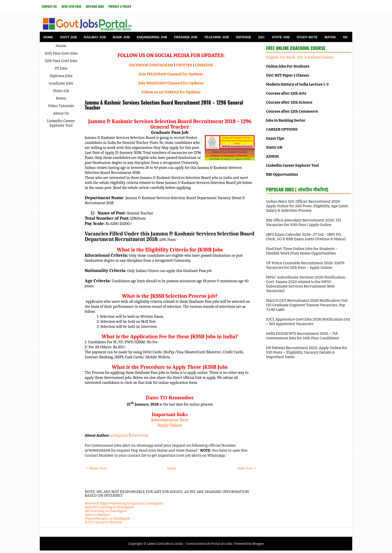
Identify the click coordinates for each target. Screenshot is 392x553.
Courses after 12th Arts (286, 93)
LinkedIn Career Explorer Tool (61, 123)
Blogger (258, 544)
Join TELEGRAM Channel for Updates (171, 74)
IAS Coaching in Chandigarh (106, 511)
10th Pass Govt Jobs (61, 53)
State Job (281, 37)
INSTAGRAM (162, 65)
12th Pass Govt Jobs (61, 61)
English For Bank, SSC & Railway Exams (300, 57)
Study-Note (307, 37)
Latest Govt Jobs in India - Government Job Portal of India (189, 544)
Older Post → (246, 468)
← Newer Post (96, 468)
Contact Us (49, 6)
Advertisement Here (170, 420)
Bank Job (121, 37)
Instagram (119, 435)
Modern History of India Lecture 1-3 (297, 84)
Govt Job (68, 37)
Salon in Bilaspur (97, 515)
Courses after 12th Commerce (292, 111)
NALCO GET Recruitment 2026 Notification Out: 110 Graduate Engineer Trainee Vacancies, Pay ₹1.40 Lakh (307, 305)
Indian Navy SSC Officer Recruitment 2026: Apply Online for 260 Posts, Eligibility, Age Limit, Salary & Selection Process (307, 206)
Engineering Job (152, 37)
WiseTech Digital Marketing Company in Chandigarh (124, 503)
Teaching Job (216, 37)
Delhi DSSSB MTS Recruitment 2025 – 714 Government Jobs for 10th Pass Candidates (302, 336)
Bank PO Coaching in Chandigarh (109, 507)
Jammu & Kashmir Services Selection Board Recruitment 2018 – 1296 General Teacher (164, 105)
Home (48, 37)
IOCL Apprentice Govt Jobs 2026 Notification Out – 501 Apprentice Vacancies (308, 322)
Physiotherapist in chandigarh (107, 518)
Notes (61, 98)
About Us (61, 113)
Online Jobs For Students (288, 66)
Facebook (140, 435)
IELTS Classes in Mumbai (103, 522)
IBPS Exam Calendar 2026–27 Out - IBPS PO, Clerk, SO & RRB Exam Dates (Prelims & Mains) (306, 237)
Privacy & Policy (120, 6)
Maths (330, 37)
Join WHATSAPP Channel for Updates (171, 83)
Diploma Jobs (95, 6)
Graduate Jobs (61, 83)
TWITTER (184, 65)
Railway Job (95, 37)
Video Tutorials (61, 106)
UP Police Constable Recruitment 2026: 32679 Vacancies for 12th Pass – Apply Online (305, 265)
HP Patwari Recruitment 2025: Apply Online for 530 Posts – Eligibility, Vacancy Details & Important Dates (307, 352)
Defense (243, 37)
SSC (262, 37)
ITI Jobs (61, 68)
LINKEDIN (204, 65)
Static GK (61, 91)
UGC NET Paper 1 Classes (287, 75)
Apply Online (170, 425)
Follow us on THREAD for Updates (171, 92)
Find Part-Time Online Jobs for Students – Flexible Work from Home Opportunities (302, 251)
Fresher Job (186, 37)
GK (345, 37)
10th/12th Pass (71, 6)
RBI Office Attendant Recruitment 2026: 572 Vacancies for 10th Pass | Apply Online (304, 222)
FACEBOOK (139, 65)
